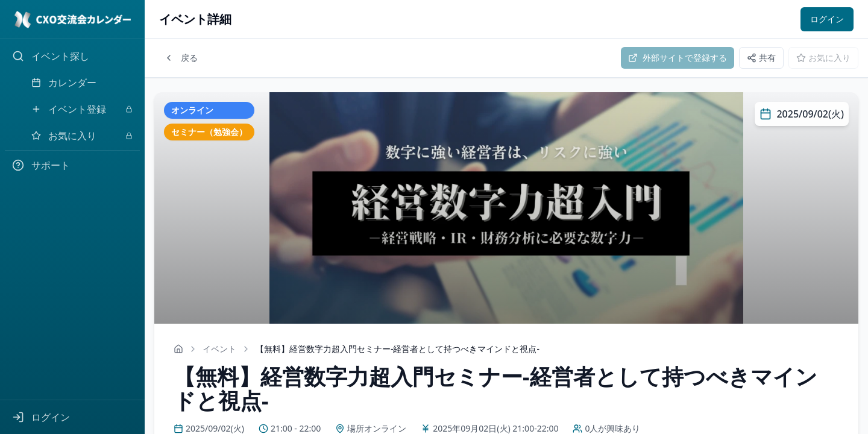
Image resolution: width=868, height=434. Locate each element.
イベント (219, 349)
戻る (181, 58)
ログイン (827, 19)
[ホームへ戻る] (178, 349)
